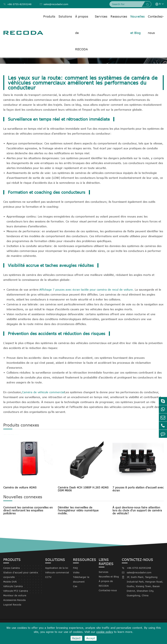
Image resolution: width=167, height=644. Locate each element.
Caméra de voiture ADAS (20, 487)
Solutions (65, 16)
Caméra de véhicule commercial (43, 392)
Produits (49, 16)
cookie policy (105, 632)
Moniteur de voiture (15, 595)
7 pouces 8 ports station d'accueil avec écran (138, 489)
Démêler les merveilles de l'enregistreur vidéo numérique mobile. (78, 510)
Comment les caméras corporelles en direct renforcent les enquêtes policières (28, 510)
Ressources (119, 16)
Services (101, 16)
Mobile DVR (10, 582)
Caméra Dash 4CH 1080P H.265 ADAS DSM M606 (83, 489)
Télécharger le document (81, 579)
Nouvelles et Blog (137, 25)
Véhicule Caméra (13, 586)
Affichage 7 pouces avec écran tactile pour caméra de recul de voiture (86, 290)
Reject (76, 638)
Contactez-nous (156, 25)
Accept (91, 638)
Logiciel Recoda (12, 605)
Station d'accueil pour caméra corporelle (21, 575)
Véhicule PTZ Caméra (16, 591)
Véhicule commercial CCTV (57, 575)
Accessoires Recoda (14, 600)
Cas (75, 586)
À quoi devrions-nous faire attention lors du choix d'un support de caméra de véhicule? (137, 510)
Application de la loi (57, 568)
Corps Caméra (11, 568)
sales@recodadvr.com (54, 4)
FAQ (75, 568)
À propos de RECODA (82, 33)
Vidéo (76, 572)
